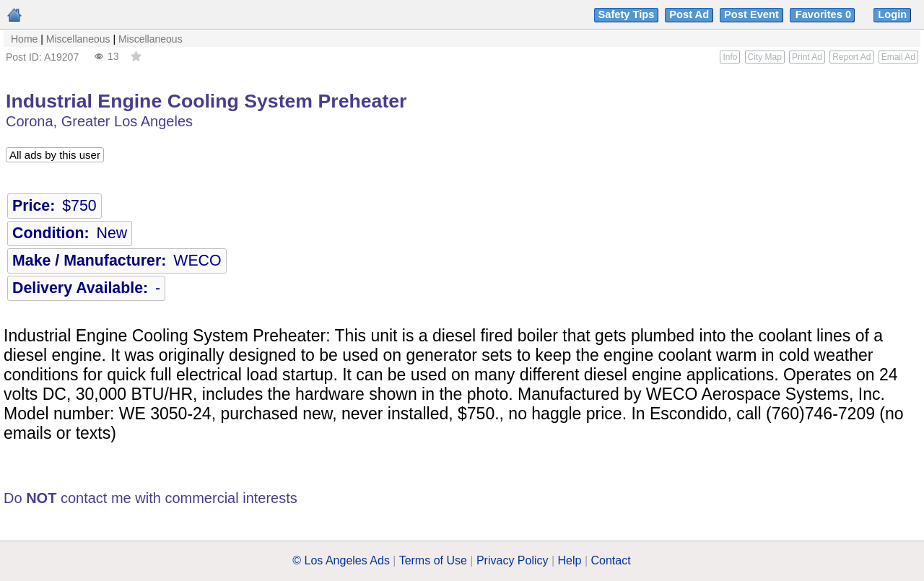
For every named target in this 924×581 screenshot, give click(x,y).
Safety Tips (627, 14)
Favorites (825, 14)
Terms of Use (433, 560)
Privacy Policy (513, 560)
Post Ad (689, 14)
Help (570, 560)
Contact (611, 560)
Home (24, 39)
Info (730, 57)
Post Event (751, 14)
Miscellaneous (78, 39)
